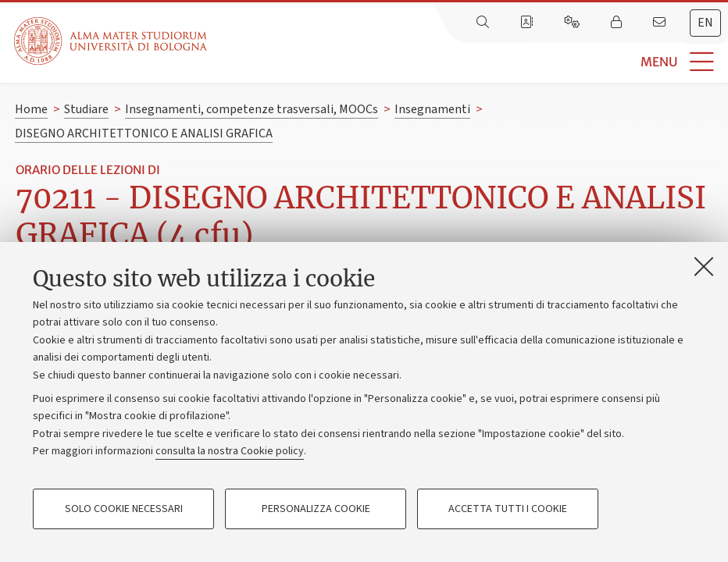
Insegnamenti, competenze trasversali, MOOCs (252, 109)
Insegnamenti (432, 109)
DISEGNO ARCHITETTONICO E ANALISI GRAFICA (144, 133)
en (705, 23)
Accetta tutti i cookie (508, 509)
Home (31, 109)
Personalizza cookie (316, 509)
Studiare (86, 109)
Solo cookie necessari (124, 509)
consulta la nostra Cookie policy (230, 451)
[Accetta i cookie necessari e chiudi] (704, 266)
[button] (467, 62)
